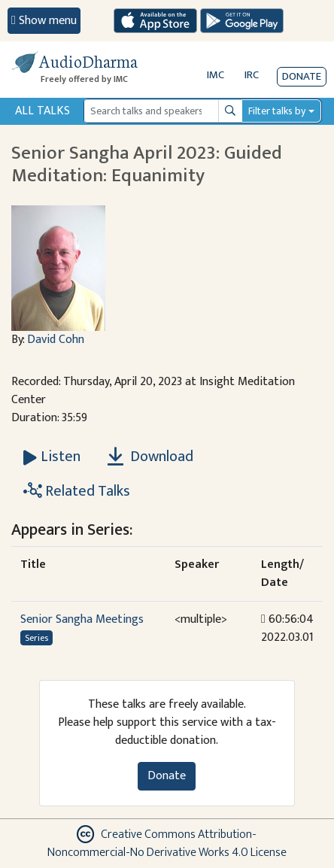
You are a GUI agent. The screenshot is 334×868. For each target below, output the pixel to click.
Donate (302, 76)
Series (36, 638)
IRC (252, 75)
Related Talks (77, 491)
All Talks (43, 111)
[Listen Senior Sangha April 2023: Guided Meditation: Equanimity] (52, 457)
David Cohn (56, 340)
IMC (216, 75)
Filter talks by (277, 111)
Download (150, 457)
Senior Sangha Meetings (82, 619)
